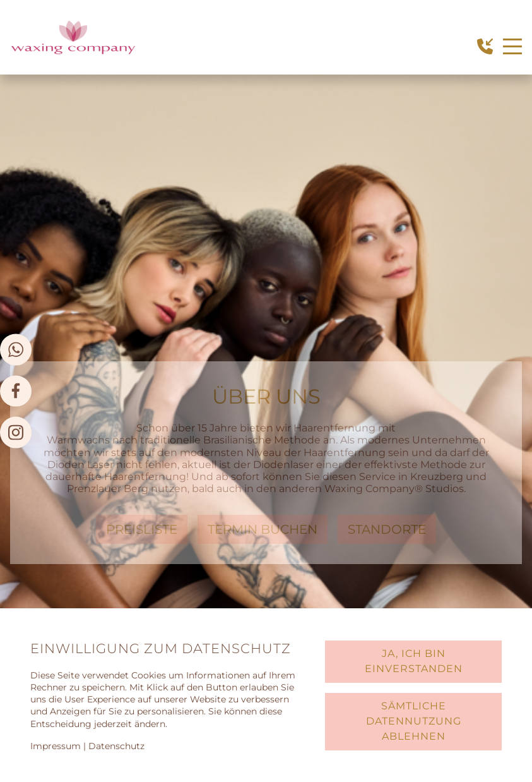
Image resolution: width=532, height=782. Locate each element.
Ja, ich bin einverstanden (414, 661)
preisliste (142, 529)
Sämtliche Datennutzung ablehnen (414, 721)
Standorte (387, 529)
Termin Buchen (263, 529)
